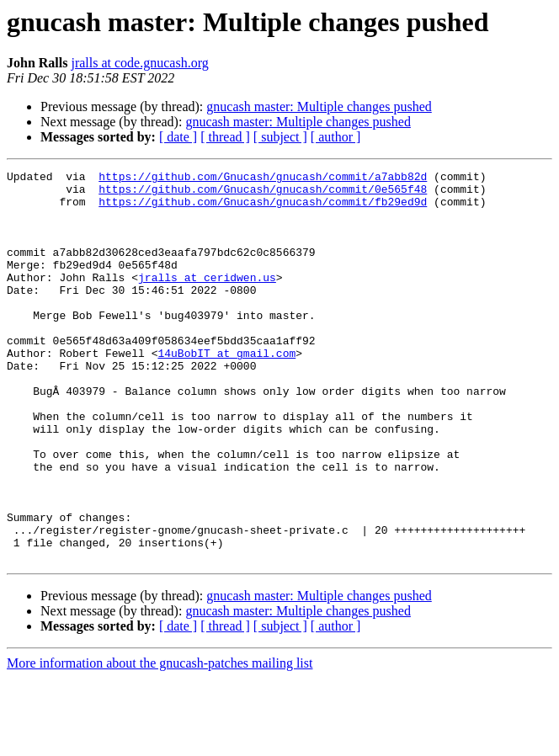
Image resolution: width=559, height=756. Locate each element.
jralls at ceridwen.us (207, 300)
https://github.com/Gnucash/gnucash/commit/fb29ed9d (263, 209)
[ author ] (336, 137)
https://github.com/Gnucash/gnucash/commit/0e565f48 (263, 194)
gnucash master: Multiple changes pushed (319, 106)
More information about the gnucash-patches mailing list (160, 741)
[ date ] (178, 137)
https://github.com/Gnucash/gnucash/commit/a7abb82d (263, 178)
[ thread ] (225, 137)
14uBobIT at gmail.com (226, 391)
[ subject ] (280, 137)
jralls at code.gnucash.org (139, 63)
